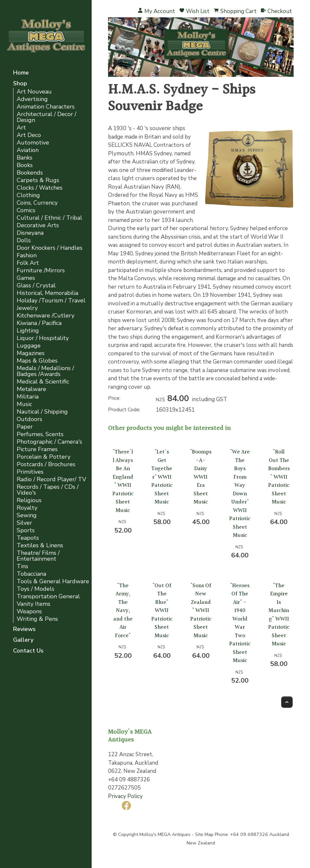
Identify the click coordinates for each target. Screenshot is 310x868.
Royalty (27, 508)
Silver (24, 523)
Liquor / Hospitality (43, 338)
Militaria (28, 397)
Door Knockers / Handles (50, 248)
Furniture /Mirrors (41, 271)
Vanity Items (34, 604)
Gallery (23, 640)
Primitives (30, 472)
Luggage (29, 346)
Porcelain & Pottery (44, 457)
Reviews (24, 630)
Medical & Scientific (43, 382)
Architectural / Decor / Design (46, 117)
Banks (25, 158)
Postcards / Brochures (46, 464)
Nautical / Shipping (42, 412)
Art (21, 128)
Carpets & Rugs (38, 180)
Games (26, 278)
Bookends (30, 173)
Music (24, 404)
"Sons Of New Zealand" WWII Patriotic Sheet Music (201, 611)
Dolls (24, 240)
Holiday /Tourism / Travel (51, 301)
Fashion (27, 255)
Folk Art (28, 263)
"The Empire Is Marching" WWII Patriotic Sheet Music (279, 615)
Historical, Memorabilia (47, 293)
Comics (26, 210)
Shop (20, 84)
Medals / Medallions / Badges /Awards (45, 371)
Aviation (28, 150)
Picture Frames (37, 449)
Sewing (27, 515)
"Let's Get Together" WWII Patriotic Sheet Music (162, 477)
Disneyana (30, 233)
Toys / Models (36, 589)
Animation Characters (46, 107)
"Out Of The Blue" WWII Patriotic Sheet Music (162, 611)
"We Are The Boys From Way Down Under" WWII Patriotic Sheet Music (240, 494)
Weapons (29, 612)
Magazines (31, 353)
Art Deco (29, 135)
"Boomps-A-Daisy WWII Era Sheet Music (201, 477)
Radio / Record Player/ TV (51, 479)
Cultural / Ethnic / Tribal (49, 218)
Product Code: (124, 410)
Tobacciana (31, 574)
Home (21, 73)
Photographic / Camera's (49, 442)
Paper (25, 427)
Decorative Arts (38, 225)
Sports (26, 530)
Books (25, 165)
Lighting (28, 331)
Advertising (32, 99)
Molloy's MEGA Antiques (165, 834)
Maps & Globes (37, 361)
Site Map (204, 834)
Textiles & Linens (40, 545)
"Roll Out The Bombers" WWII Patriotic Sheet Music (279, 477)
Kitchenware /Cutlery (46, 316)
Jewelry (27, 308)
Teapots (28, 538)
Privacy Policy (125, 796)
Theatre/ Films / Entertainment (38, 556)
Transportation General (48, 596)
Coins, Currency (37, 203)
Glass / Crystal (36, 286)
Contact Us (28, 651)
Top (287, 702)
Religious (29, 500)
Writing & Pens (37, 619)
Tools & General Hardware (53, 581)
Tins (22, 566)
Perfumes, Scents (40, 434)
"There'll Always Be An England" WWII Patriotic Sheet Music (123, 481)
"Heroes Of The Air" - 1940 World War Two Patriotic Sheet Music (240, 623)
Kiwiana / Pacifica (39, 323)
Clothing (28, 195)
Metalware (31, 389)
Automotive (33, 143)
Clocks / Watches (40, 188)
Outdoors (29, 419)
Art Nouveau (34, 92)
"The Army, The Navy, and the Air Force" (123, 611)
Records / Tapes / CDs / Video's (48, 490)
